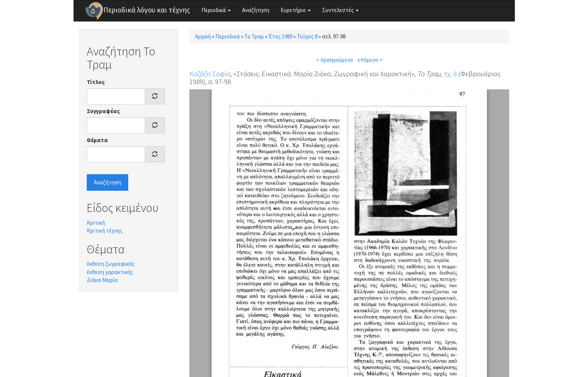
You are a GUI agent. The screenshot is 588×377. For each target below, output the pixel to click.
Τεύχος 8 (307, 36)
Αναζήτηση (256, 10)
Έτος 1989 (280, 36)
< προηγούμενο (335, 60)
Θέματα (97, 140)
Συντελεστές (340, 10)
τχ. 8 (450, 74)
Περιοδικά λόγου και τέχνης (147, 10)
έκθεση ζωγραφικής (111, 264)
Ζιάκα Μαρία (102, 280)
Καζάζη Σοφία (210, 74)
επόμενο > (370, 60)
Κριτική (96, 223)
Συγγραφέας (103, 111)
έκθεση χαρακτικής (110, 272)
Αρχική (203, 36)
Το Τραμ (254, 36)
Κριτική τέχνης (105, 231)
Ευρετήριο (296, 10)
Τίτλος (96, 82)
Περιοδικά (216, 10)
